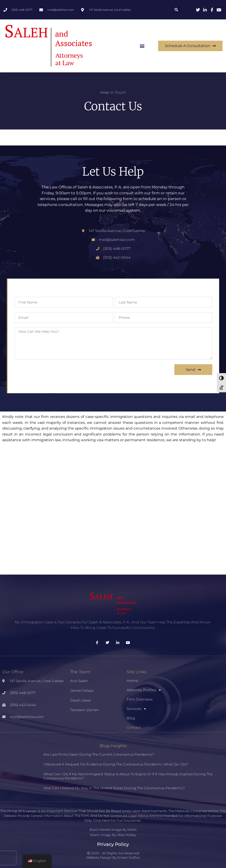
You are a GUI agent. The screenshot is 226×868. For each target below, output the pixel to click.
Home (132, 681)
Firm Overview (140, 699)
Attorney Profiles (144, 690)
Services (136, 709)
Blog (131, 718)
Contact (134, 727)
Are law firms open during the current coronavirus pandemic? (99, 754)
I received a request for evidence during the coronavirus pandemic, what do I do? (116, 764)
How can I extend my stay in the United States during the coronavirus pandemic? (114, 788)
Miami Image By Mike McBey (113, 835)
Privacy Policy (113, 844)
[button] (177, 10)
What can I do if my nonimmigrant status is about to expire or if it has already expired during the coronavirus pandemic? (128, 776)
